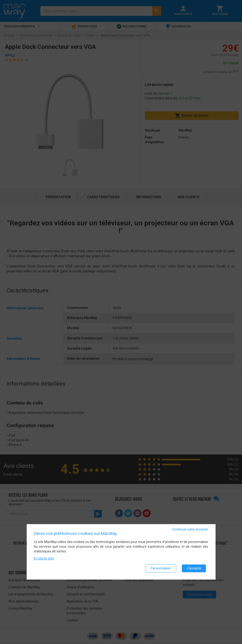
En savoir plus (44, 558)
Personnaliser (161, 568)
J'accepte (194, 568)
